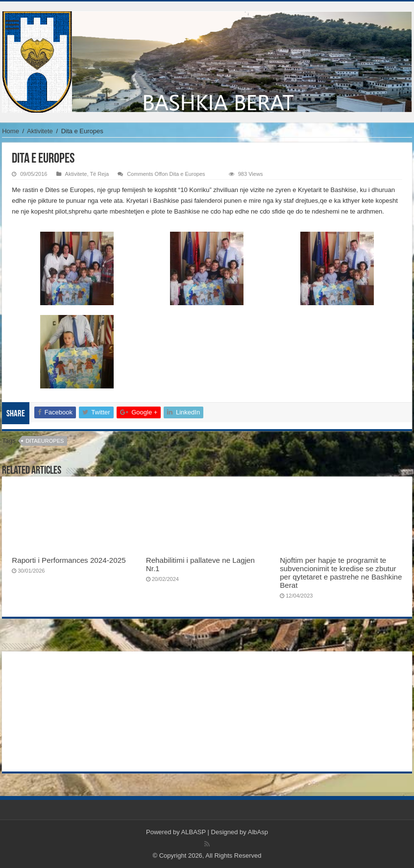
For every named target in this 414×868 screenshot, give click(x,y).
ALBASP (194, 832)
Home (11, 131)
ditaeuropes (45, 441)
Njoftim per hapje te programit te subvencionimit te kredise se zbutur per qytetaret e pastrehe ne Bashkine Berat (341, 573)
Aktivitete (40, 131)
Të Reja (99, 174)
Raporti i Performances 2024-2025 (69, 560)
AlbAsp (258, 832)
